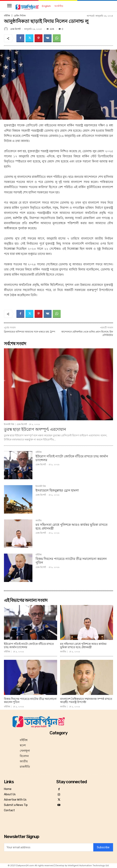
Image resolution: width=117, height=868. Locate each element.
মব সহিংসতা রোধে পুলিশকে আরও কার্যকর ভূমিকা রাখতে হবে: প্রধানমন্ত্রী (72, 527)
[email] (49, 847)
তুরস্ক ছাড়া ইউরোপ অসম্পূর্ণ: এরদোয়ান (35, 429)
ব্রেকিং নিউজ (20, 16)
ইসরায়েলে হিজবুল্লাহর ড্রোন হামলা (57, 490)
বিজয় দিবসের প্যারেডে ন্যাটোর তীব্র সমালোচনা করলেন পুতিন (30, 701)
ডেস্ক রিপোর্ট (15, 29)
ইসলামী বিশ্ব (9, 424)
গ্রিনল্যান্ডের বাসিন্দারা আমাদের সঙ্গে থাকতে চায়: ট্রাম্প (30, 332)
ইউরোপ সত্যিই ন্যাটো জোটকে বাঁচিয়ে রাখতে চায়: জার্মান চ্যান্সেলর (72, 458)
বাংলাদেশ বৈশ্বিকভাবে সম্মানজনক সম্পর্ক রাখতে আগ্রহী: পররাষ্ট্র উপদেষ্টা (86, 701)
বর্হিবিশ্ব (7, 16)
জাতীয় (39, 521)
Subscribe (103, 847)
